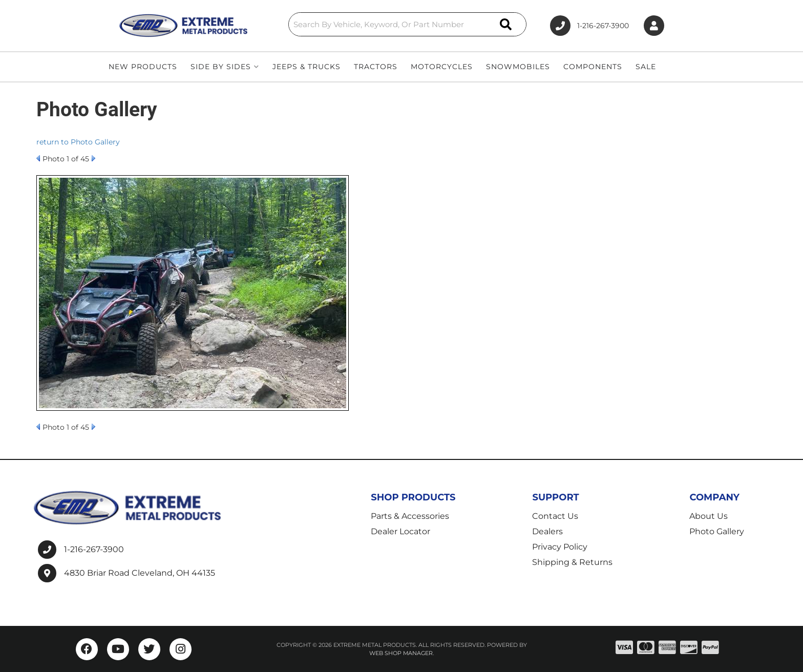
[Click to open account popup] (654, 26)
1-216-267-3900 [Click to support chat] (589, 26)
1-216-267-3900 (94, 549)
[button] (408, 24)
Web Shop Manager (401, 653)
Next (93, 158)
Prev (38, 158)
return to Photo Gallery (78, 142)
